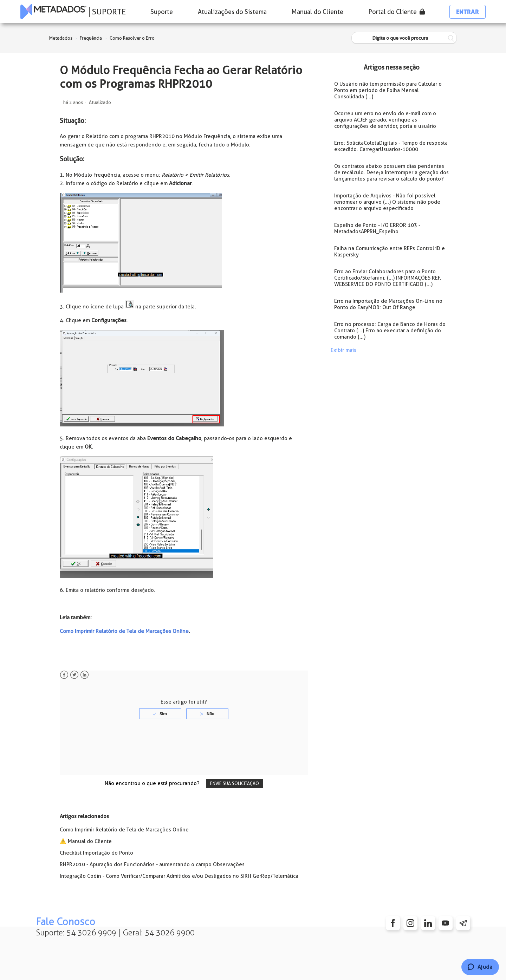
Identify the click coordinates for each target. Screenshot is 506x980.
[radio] (160, 714)
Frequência (91, 38)
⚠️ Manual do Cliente (86, 841)
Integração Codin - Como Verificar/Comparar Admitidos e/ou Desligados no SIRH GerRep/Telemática (179, 876)
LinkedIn (85, 675)
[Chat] (480, 967)
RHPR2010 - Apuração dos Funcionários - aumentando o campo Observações (152, 864)
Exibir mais (343, 350)
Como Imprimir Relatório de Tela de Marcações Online (124, 631)
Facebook (64, 675)
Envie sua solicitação (235, 783)
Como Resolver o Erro (132, 38)
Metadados (61, 38)
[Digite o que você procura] (404, 38)
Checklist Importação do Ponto (96, 853)
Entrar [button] (468, 12)
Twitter (74, 675)
